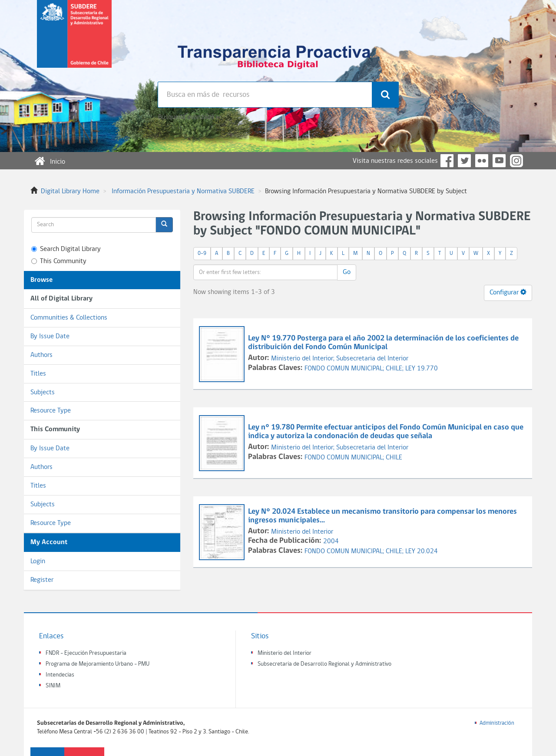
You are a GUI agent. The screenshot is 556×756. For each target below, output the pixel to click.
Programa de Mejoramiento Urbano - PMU (98, 664)
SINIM (53, 686)
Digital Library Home (70, 191)
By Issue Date (50, 337)
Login (38, 561)
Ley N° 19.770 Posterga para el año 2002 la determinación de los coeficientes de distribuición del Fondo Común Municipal (383, 343)
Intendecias (60, 675)
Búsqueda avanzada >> (190, 117)
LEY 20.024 (422, 551)
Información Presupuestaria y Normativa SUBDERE (183, 191)
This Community (59, 261)
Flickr (482, 161)
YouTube (499, 161)
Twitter (464, 161)
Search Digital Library (66, 249)
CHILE (394, 458)
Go (347, 272)
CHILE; (395, 369)
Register (42, 580)
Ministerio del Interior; (304, 359)
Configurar (508, 292)
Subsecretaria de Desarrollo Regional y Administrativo (324, 664)
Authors (41, 355)
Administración (497, 723)
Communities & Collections (69, 318)
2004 (331, 541)
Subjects (43, 393)
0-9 (202, 253)
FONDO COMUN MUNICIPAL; (345, 369)
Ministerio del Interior (302, 532)
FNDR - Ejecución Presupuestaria (86, 653)
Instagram (516, 161)
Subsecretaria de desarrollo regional (74, 41)
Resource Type (51, 411)
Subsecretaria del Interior (372, 359)
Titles (38, 374)
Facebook (447, 161)
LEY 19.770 (422, 369)
